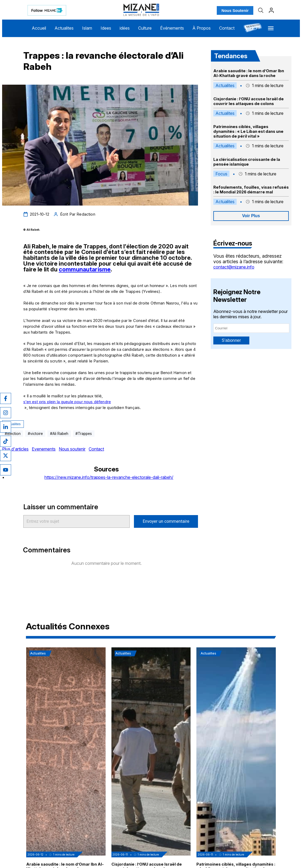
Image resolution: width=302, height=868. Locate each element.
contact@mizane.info (234, 267)
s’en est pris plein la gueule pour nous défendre (67, 402)
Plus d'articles (15, 449)
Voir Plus (251, 216)
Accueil (39, 28)
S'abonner (231, 340)
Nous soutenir (72, 449)
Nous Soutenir (235, 10)
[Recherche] (261, 10)
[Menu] (271, 28)
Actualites (64, 28)
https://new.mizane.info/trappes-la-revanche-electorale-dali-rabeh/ (109, 477)
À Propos (202, 28)
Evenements (44, 449)
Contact (227, 28)
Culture (145, 28)
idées (125, 28)
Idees (106, 28)
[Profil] (271, 10)
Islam (87, 28)
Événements (172, 28)
